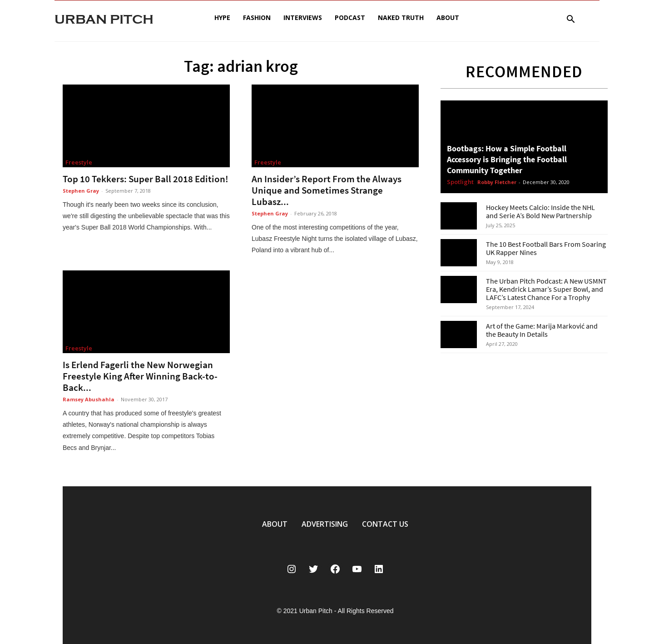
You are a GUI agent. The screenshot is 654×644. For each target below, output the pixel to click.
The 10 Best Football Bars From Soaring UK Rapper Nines (546, 248)
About (448, 17)
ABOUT (275, 524)
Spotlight (460, 182)
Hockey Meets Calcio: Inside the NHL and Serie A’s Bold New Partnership (540, 211)
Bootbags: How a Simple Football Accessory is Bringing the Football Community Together (507, 159)
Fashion (257, 17)
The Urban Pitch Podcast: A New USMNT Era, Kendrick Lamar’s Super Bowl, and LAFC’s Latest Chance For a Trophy (546, 289)
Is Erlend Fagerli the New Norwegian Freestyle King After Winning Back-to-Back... (140, 376)
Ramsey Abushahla (89, 399)
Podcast (350, 17)
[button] (570, 20)
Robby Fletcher (497, 182)
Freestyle (79, 162)
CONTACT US (385, 524)
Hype (222, 17)
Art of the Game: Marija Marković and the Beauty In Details (542, 330)
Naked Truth (401, 17)
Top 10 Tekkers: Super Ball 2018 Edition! (146, 179)
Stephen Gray (81, 191)
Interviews (303, 17)
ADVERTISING (325, 524)
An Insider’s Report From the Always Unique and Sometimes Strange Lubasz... (327, 190)
